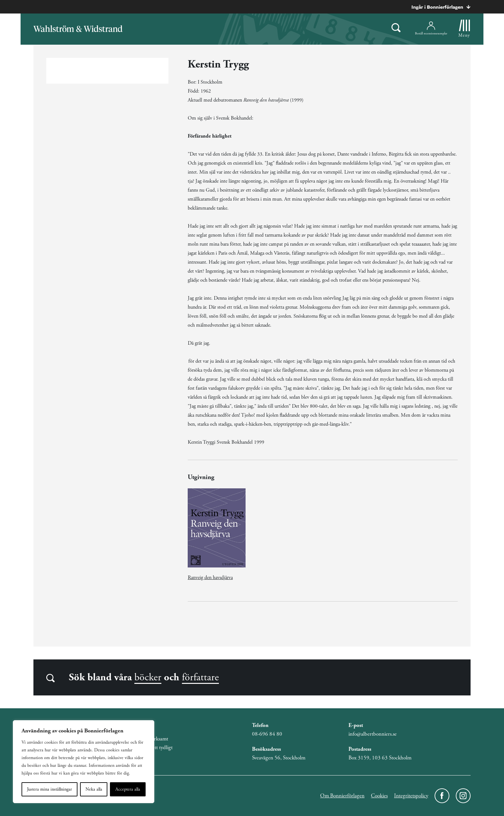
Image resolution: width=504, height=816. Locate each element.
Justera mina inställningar (50, 789)
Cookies (379, 796)
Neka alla (94, 789)
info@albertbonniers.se (373, 734)
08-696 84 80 (267, 734)
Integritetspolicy (411, 796)
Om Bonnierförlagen (342, 796)
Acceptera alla (128, 789)
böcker (148, 677)
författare (200, 677)
